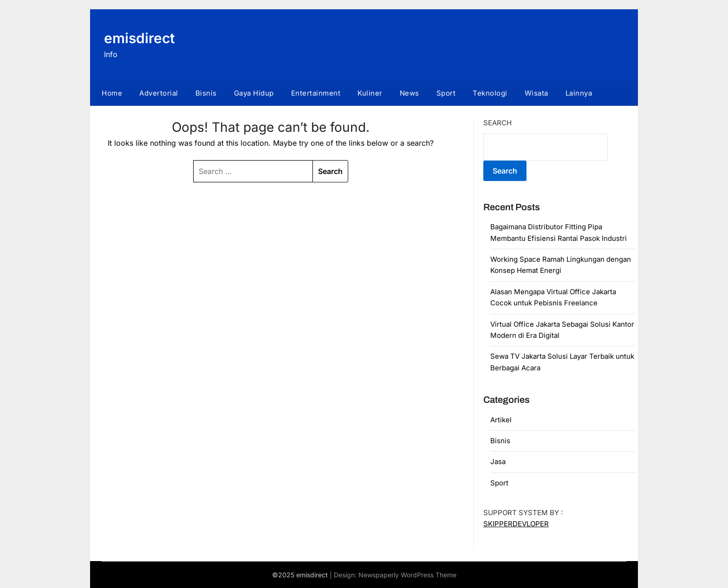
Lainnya (579, 93)
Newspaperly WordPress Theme (407, 575)
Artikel (501, 420)
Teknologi (490, 93)
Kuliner (370, 93)
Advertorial (159, 93)
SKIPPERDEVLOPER (516, 524)
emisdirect (140, 38)
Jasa (498, 462)
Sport (446, 93)
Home (112, 93)
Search (497, 123)
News (409, 93)
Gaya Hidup (254, 93)
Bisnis (206, 93)
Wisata (536, 93)
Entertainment (316, 93)
